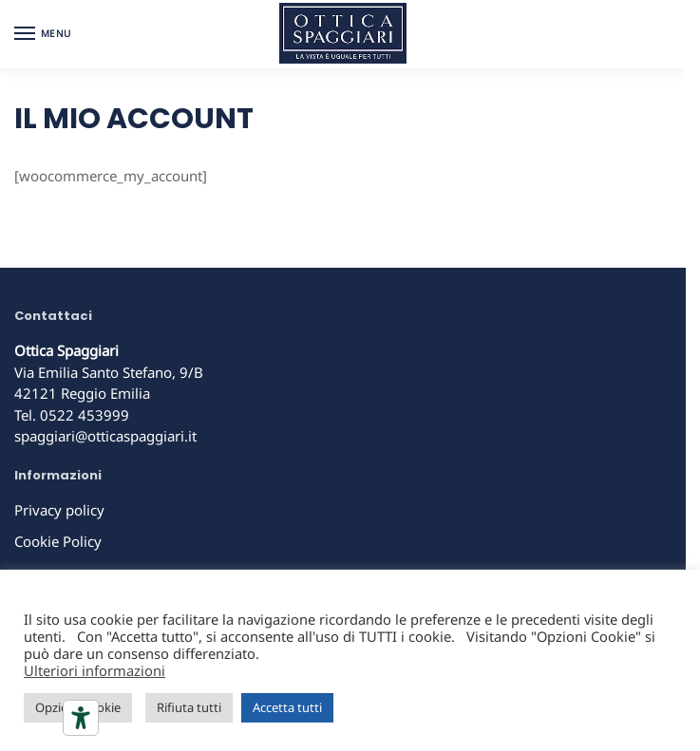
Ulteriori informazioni (95, 670)
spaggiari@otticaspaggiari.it (105, 436)
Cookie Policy (58, 541)
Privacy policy (59, 510)
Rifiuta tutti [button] (189, 707)
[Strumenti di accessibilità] (81, 718)
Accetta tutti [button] (287, 707)
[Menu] (43, 34)
